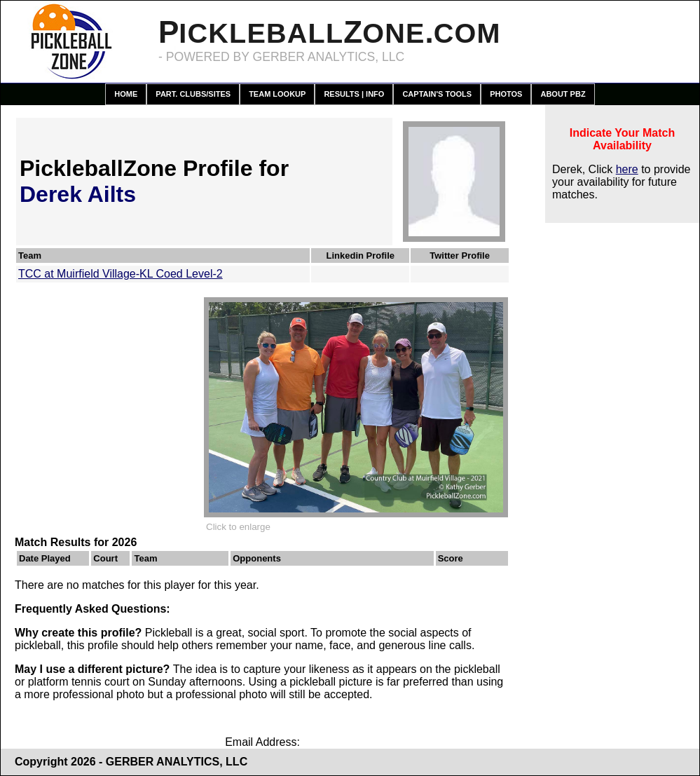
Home (126, 94)
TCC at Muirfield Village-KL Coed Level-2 (121, 274)
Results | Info (354, 94)
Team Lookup (277, 94)
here (627, 169)
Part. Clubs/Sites (193, 94)
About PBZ (563, 94)
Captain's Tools (437, 94)
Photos (506, 94)
